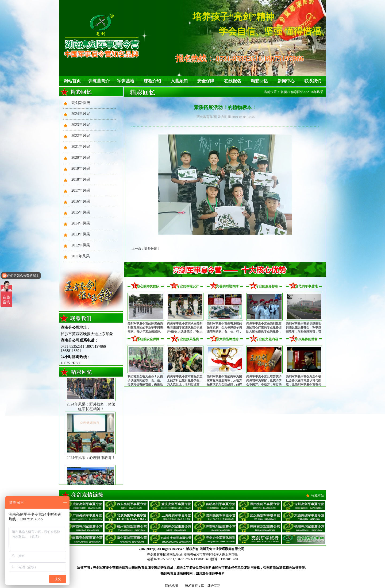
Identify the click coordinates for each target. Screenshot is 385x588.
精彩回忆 (259, 81)
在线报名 (233, 81)
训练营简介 (99, 81)
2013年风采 (81, 234)
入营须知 (179, 81)
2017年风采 (81, 190)
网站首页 (72, 81)
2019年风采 (81, 169)
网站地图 (171, 586)
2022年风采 (81, 136)
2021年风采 (81, 147)
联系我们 (313, 81)
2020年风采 (81, 158)
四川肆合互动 (211, 586)
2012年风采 (81, 245)
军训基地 (126, 81)
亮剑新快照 (81, 103)
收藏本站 (318, 496)
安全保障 (206, 81)
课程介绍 (152, 81)
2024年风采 (81, 114)
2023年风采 (81, 125)
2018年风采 (81, 179)
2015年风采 (81, 212)
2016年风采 (81, 201)
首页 (284, 92)
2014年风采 (81, 223)
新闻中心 (286, 81)
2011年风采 (81, 256)
